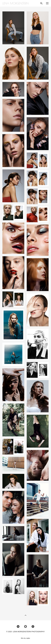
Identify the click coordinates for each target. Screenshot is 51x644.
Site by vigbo (25, 638)
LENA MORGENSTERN (16, 3)
